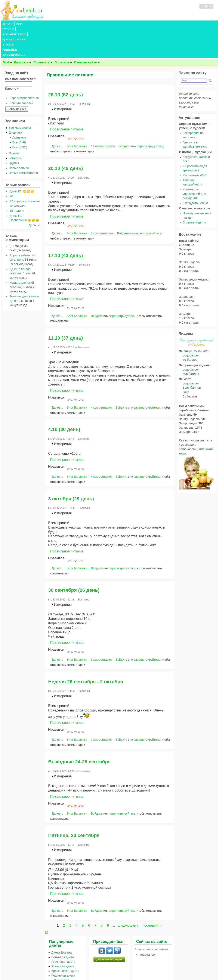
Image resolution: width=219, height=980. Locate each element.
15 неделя (17, 180)
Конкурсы (15, 127)
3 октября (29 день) (71, 468)
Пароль (12, 58)
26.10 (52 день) (65, 64)
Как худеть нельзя (195, 172)
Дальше (34, 194)
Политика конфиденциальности (119, 968)
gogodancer (191, 325)
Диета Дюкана (61, 922)
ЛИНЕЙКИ (112, 24)
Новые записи (19, 137)
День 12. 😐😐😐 (22, 161)
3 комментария (101, 629)
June (186, 361)
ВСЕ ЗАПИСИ (25, 24)
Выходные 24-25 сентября (79, 731)
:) (11, 215)
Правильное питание (67, 99)
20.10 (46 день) (65, 138)
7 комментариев (102, 203)
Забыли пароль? (21, 72)
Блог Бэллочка (77, 115)
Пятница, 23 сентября (74, 805)
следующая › (128, 895)
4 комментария (101, 377)
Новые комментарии (23, 142)
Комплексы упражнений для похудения (194, 163)
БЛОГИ (8, 24)
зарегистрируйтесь (150, 115)
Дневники (15, 102)
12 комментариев (103, 115)
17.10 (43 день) (65, 225)
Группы (14, 132)
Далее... (57, 115)
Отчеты (14, 123)
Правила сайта (89, 968)
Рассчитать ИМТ (194, 145)
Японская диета (63, 936)
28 (11, 165)
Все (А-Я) (19, 112)
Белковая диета (63, 926)
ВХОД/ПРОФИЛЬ (134, 24)
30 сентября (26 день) (74, 559)
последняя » (152, 895)
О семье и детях (194, 192)
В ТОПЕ (96, 24)
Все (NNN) (20, 117)
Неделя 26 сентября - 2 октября (86, 651)
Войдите (125, 115)
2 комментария (101, 709)
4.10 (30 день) (64, 399)
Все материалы (20, 97)
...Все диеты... (61, 949)
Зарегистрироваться (24, 67)
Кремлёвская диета (65, 940)
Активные (19, 107)
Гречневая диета (63, 931)
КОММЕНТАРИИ (49, 24)
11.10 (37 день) (65, 307)
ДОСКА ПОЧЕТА (76, 24)
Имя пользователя (20, 48)
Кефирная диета (63, 945)
